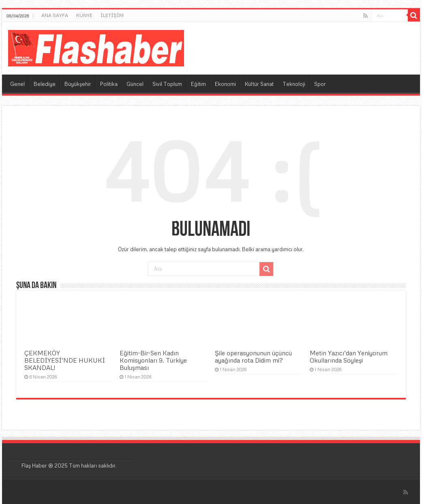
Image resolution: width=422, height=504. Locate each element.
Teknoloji (294, 84)
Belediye (45, 84)
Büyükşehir (78, 84)
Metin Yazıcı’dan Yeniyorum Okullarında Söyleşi (349, 357)
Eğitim (198, 84)
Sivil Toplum (167, 84)
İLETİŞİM (112, 15)
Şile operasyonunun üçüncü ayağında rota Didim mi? (253, 357)
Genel (17, 84)
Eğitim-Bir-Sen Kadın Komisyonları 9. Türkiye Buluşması (153, 360)
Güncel (135, 84)
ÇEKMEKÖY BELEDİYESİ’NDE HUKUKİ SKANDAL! (65, 360)
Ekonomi (225, 84)
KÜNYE (84, 15)
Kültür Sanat (259, 84)
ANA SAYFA (55, 15)
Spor (320, 84)
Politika (109, 84)
